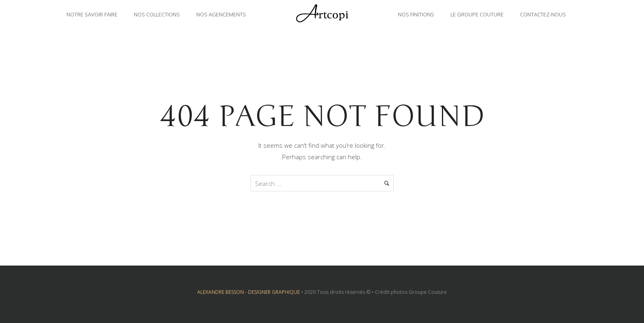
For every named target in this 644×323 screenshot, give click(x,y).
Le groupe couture (477, 14)
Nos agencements (221, 14)
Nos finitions (416, 14)
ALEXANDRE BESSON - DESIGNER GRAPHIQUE (248, 292)
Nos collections (157, 14)
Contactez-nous (543, 14)
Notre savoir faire (92, 14)
